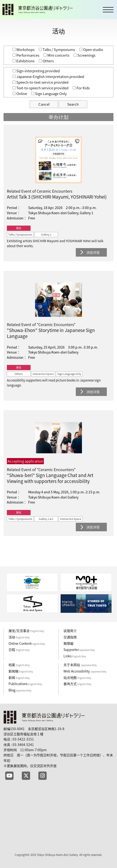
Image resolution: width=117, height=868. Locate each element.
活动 (19, 637)
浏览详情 (93, 252)
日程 (19, 650)
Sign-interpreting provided (36, 71)
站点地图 (77, 677)
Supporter (79, 650)
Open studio (91, 50)
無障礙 (68, 643)
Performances (26, 55)
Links (75, 656)
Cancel (44, 104)
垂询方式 (77, 684)
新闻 (19, 677)
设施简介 (70, 631)
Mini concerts (56, 55)
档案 (19, 665)
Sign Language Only (49, 94)
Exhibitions (24, 61)
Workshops (24, 50)
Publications (25, 684)
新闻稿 (21, 671)
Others (46, 61)
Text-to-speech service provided (40, 88)
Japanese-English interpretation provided (48, 77)
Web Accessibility (85, 671)
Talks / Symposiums (57, 50)
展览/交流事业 (26, 631)
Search (73, 104)
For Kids (81, 88)
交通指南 (70, 637)
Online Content (27, 643)
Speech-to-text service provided (40, 82)
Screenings (85, 55)
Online (20, 94)
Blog (20, 690)
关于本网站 (80, 665)
